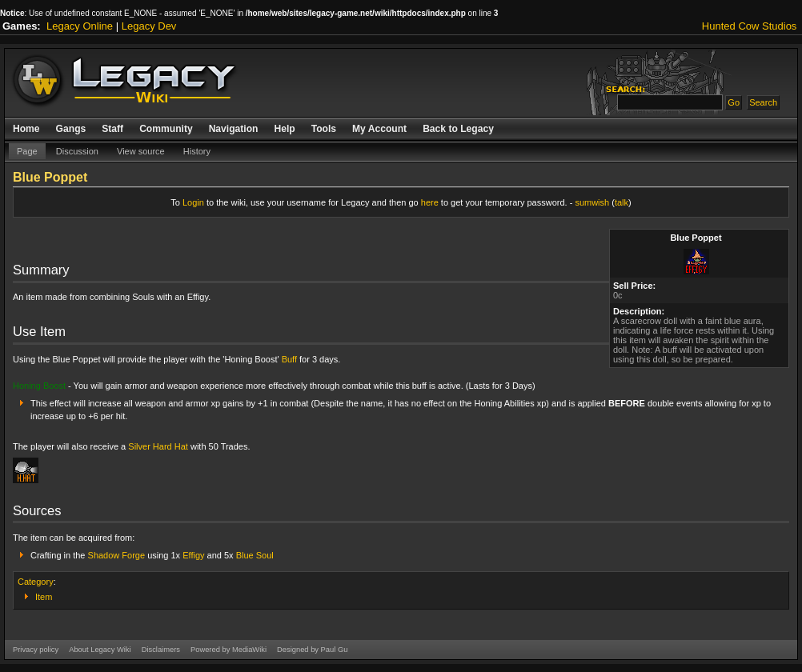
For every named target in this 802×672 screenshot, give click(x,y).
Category (36, 582)
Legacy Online (80, 26)
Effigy (193, 555)
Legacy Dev (149, 26)
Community (166, 129)
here (430, 202)
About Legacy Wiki (100, 650)
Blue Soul (255, 555)
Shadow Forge (117, 555)
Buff (289, 359)
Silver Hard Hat (158, 446)
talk (622, 202)
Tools (324, 129)
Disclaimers (161, 650)
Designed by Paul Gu (312, 650)
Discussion (77, 151)
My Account (379, 129)
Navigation (234, 129)
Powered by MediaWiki (229, 650)
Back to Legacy (458, 129)
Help (284, 129)
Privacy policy (36, 650)
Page (27, 151)
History (197, 151)
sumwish (592, 202)
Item (44, 597)
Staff (112, 129)
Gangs (71, 129)
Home (26, 129)
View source (141, 151)
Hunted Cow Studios (750, 26)
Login (193, 202)
